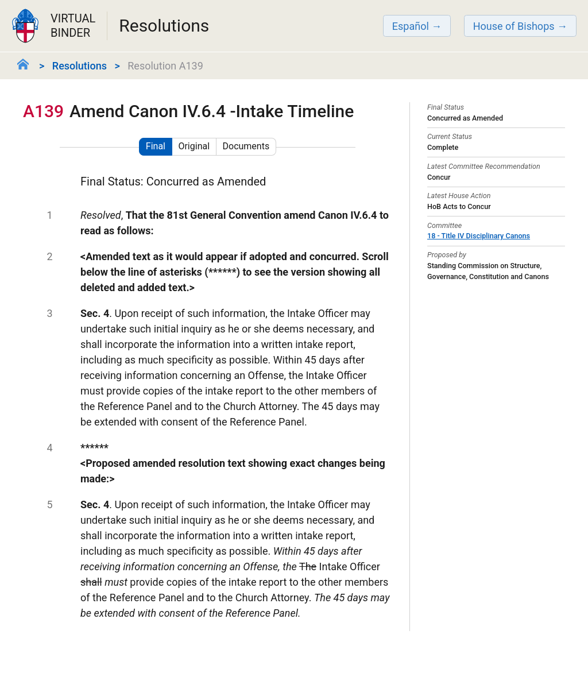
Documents (246, 146)
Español (411, 26)
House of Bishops (514, 26)
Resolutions (80, 66)
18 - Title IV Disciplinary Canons (479, 236)
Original (194, 146)
